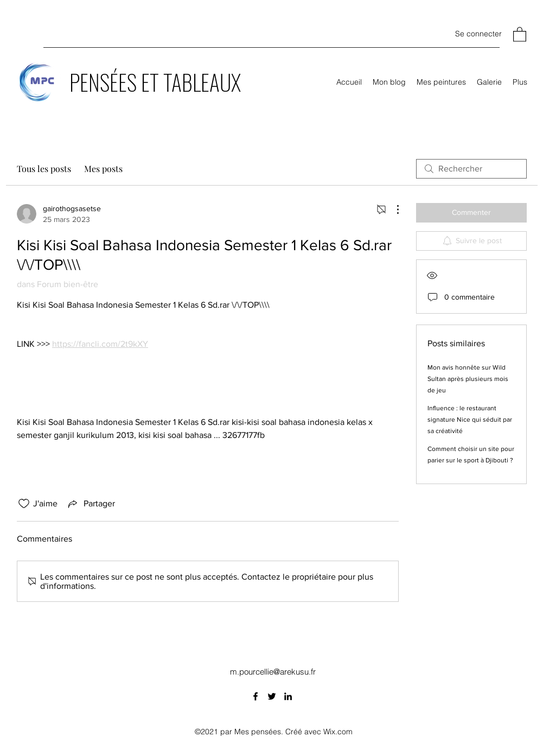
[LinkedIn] (288, 696)
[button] (520, 34)
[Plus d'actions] (392, 209)
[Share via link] (91, 504)
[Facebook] (255, 696)
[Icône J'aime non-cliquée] (24, 504)
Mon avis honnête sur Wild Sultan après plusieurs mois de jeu (468, 379)
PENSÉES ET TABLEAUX (155, 82)
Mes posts (103, 169)
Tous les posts (44, 169)
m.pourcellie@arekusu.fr (273, 672)
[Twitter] (272, 696)
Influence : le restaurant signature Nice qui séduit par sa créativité (470, 420)
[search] (471, 169)
